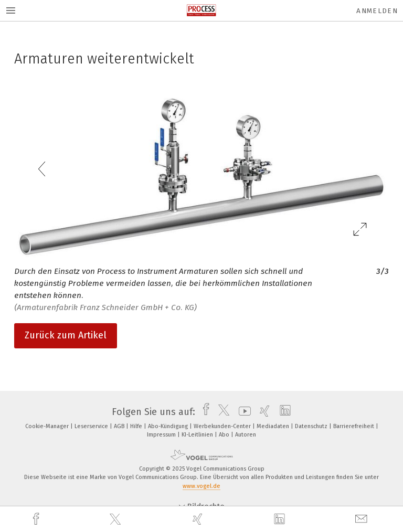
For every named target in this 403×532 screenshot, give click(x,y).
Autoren (246, 435)
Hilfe (137, 426)
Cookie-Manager (48, 426)
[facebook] (37, 519)
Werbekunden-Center (223, 426)
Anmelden (377, 11)
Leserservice (92, 426)
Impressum (162, 435)
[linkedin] (281, 519)
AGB (120, 426)
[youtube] (242, 412)
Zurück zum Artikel (66, 335)
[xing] (199, 519)
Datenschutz (312, 426)
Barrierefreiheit (354, 426)
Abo (225, 435)
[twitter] (116, 519)
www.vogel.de (201, 486)
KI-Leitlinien (198, 435)
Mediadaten (274, 426)
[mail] (363, 519)
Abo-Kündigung (169, 426)
